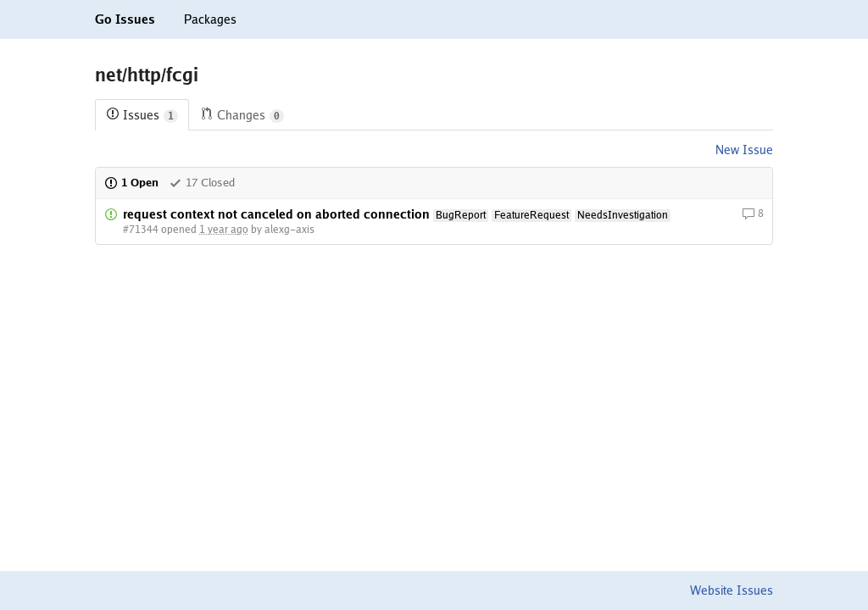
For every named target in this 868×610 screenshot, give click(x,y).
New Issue (744, 150)
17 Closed (202, 183)
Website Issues (732, 591)
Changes (242, 116)
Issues (142, 116)
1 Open (131, 183)
